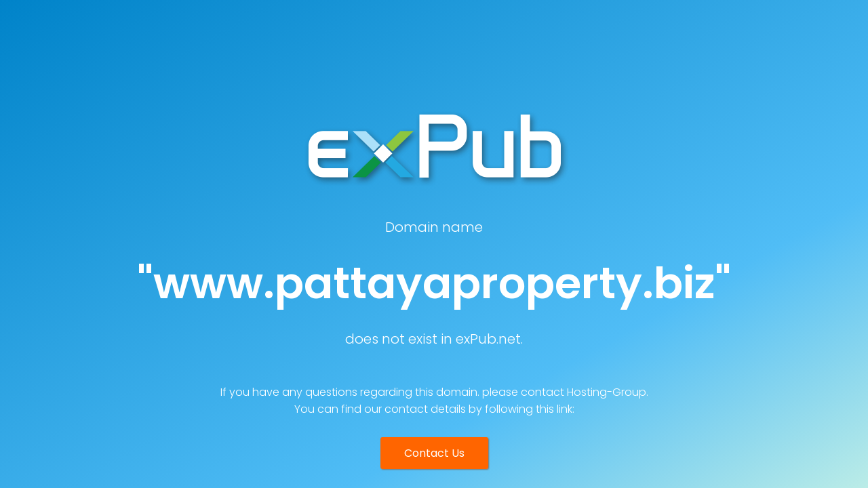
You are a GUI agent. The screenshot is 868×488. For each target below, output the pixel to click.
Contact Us (434, 453)
